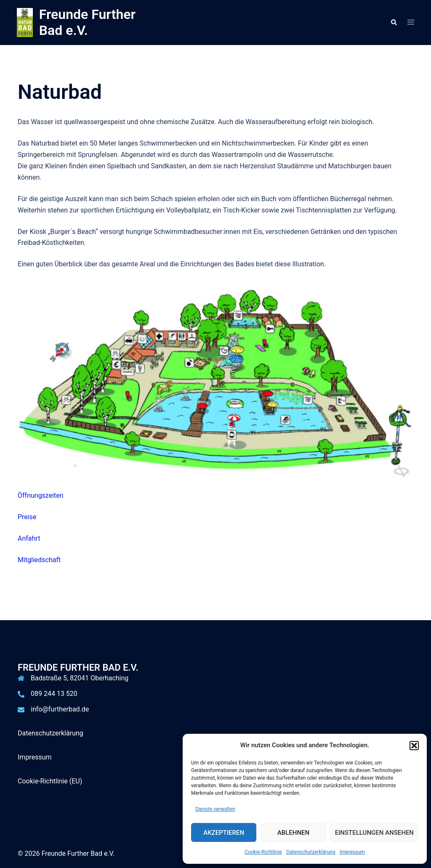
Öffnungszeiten (41, 495)
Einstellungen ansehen (374, 833)
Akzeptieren (224, 833)
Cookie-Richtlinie (263, 852)
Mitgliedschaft (39, 560)
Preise (27, 517)
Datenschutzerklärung (311, 852)
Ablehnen (293, 833)
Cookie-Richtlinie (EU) (50, 781)
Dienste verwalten (215, 809)
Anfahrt (29, 538)
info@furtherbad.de (60, 709)
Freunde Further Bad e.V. (87, 22)
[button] (414, 746)
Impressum (352, 852)
